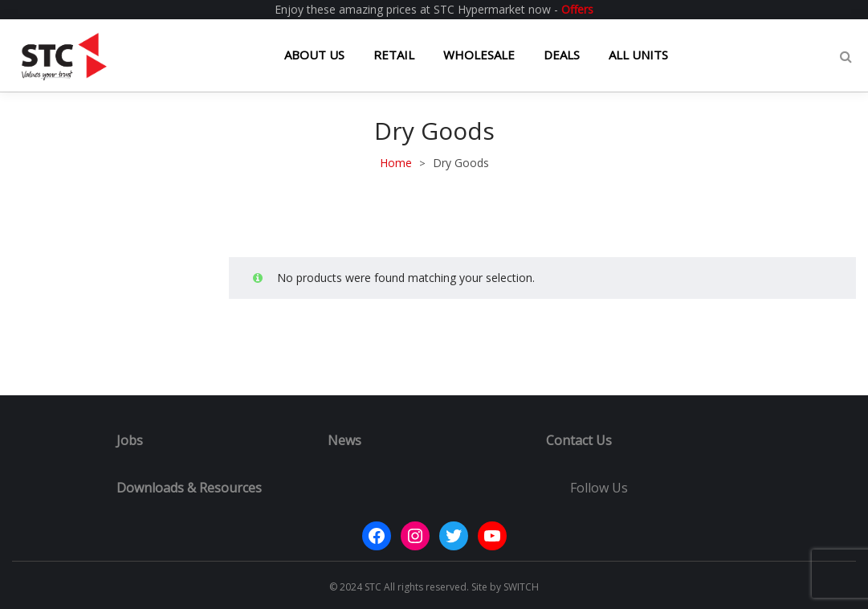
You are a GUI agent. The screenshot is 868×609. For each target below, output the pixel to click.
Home (396, 163)
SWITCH (521, 587)
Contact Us (579, 440)
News (344, 440)
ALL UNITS (638, 55)
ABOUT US (314, 55)
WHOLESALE (479, 55)
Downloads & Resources (189, 488)
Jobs (130, 440)
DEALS (562, 55)
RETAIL (394, 55)
